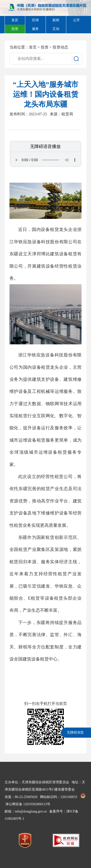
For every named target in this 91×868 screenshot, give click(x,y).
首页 (33, 47)
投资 (45, 47)
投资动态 (60, 47)
